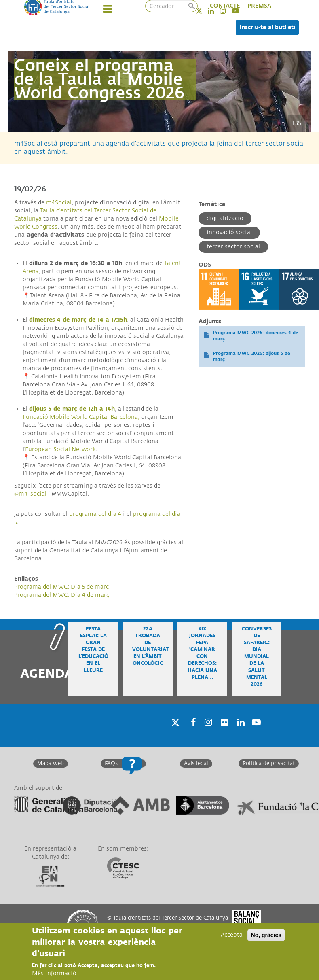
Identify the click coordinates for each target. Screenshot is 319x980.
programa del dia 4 (95, 514)
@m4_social (30, 494)
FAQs (111, 764)
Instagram (207, 733)
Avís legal (196, 764)
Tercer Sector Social (233, 247)
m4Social (59, 203)
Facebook (191, 733)
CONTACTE (225, 6)
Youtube (256, 733)
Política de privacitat (269, 764)
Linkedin (239, 733)
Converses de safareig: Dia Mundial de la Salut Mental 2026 (257, 657)
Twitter (204, 11)
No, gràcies (266, 935)
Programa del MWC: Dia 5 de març (61, 587)
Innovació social (229, 232)
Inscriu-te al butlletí (267, 27)
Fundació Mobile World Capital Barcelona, (81, 417)
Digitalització (225, 218)
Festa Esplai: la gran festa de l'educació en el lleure (93, 650)
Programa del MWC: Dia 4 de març (62, 595)
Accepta (232, 935)
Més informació (54, 973)
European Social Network (60, 449)
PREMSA (259, 6)
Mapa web (51, 764)
